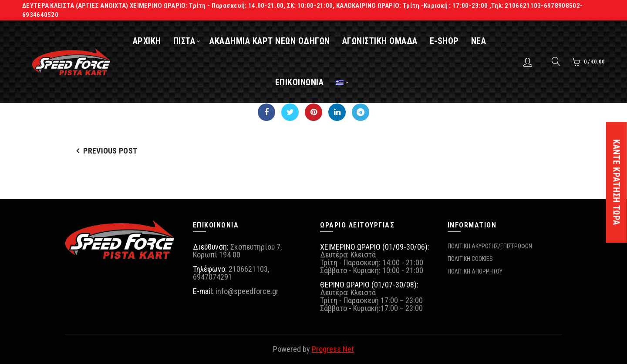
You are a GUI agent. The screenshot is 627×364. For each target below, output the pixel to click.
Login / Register (529, 62)
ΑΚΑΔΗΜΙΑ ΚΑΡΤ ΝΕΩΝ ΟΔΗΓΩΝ (275, 41)
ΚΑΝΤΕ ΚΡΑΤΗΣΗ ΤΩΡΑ (617, 182)
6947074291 (212, 277)
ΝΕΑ (484, 41)
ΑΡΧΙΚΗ (152, 41)
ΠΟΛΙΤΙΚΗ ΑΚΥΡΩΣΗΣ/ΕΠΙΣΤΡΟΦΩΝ (490, 246)
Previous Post (110, 151)
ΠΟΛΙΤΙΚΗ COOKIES (470, 259)
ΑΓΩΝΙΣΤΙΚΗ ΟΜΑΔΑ (385, 41)
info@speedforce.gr (247, 291)
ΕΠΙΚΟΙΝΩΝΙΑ (305, 82)
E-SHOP (450, 41)
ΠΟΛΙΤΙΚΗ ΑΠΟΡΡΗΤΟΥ (475, 271)
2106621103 (248, 269)
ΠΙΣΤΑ (190, 41)
